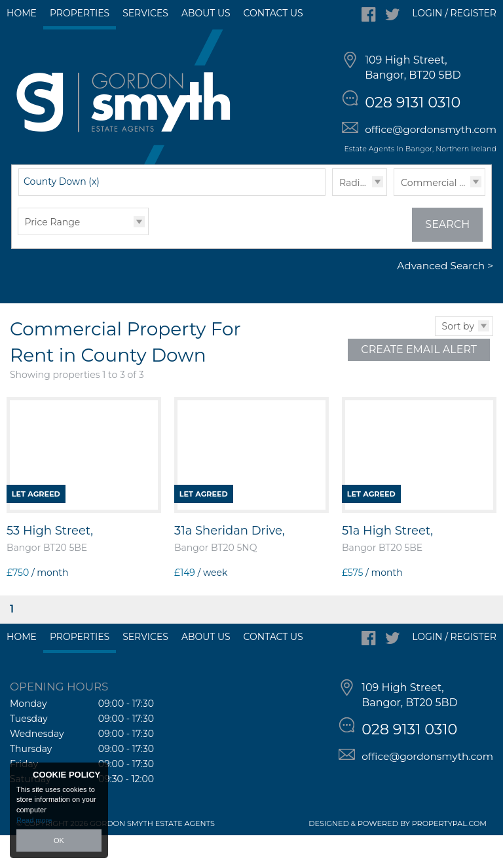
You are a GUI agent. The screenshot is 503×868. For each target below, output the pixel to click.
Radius (355, 216)
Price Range (53, 255)
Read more (34, 820)
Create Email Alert (419, 382)
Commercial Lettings (443, 216)
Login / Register (454, 13)
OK (59, 840)
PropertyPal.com (449, 856)
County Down (62, 214)
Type (394, 228)
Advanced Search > (445, 299)
